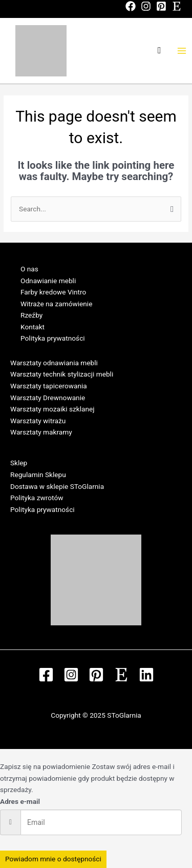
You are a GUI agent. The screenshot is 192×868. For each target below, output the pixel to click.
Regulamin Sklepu (38, 475)
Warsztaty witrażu (38, 421)
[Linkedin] (146, 675)
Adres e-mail (20, 801)
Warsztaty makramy (41, 432)
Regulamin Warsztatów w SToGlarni (66, 444)
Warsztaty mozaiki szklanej (52, 409)
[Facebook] (131, 6)
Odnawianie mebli (48, 281)
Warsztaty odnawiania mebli (54, 363)
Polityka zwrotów (37, 498)
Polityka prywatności (53, 338)
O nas (29, 269)
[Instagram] (146, 6)
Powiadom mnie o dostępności (53, 859)
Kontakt (33, 327)
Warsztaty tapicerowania (49, 386)
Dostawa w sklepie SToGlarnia (57, 486)
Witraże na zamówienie (56, 304)
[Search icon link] (159, 51)
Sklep (19, 463)
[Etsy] (177, 6)
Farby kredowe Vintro (53, 292)
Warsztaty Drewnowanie (48, 398)
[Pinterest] (161, 6)
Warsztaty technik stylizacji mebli (62, 374)
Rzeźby (31, 315)
